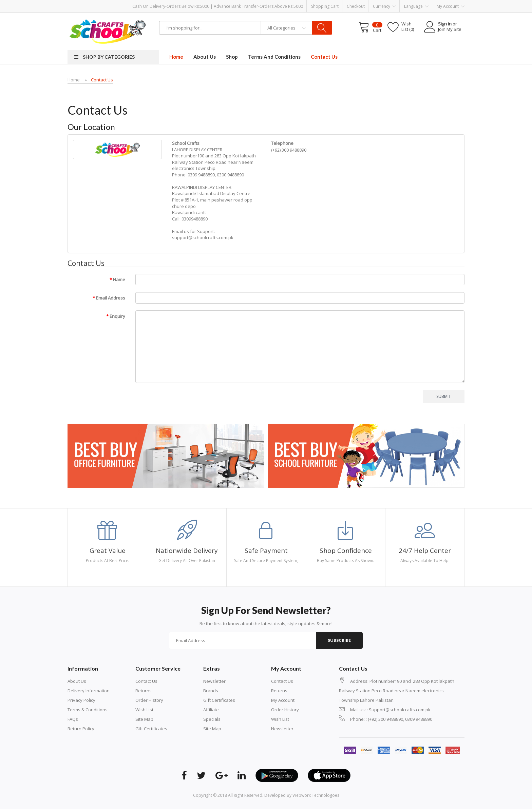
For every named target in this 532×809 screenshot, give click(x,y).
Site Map (144, 719)
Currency (384, 6)
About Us (77, 681)
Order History (149, 700)
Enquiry (117, 316)
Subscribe (339, 640)
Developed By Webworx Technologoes (302, 795)
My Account (283, 700)
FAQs (73, 719)
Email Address (111, 298)
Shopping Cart (325, 6)
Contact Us (102, 80)
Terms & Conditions (88, 710)
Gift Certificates (151, 729)
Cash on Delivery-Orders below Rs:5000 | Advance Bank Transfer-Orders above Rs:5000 (218, 6)
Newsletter (214, 681)
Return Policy (81, 729)
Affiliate (211, 710)
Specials (212, 719)
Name (119, 280)
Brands (211, 691)
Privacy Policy (81, 700)
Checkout (356, 6)
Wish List (144, 710)
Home (74, 80)
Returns (144, 691)
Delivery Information (89, 691)
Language (416, 6)
